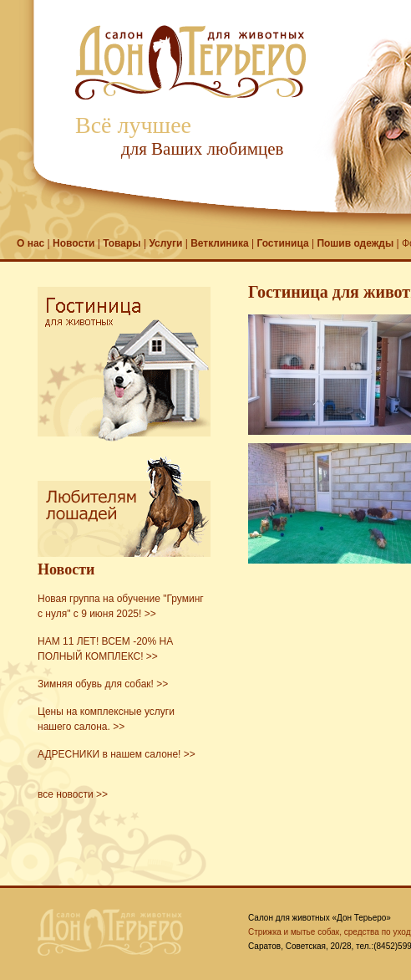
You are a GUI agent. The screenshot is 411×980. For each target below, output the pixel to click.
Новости (74, 243)
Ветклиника (220, 243)
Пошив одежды (355, 243)
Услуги (165, 243)
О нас (30, 243)
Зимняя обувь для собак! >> (103, 684)
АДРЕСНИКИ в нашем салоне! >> (117, 754)
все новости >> (73, 794)
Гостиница (282, 243)
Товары (122, 243)
